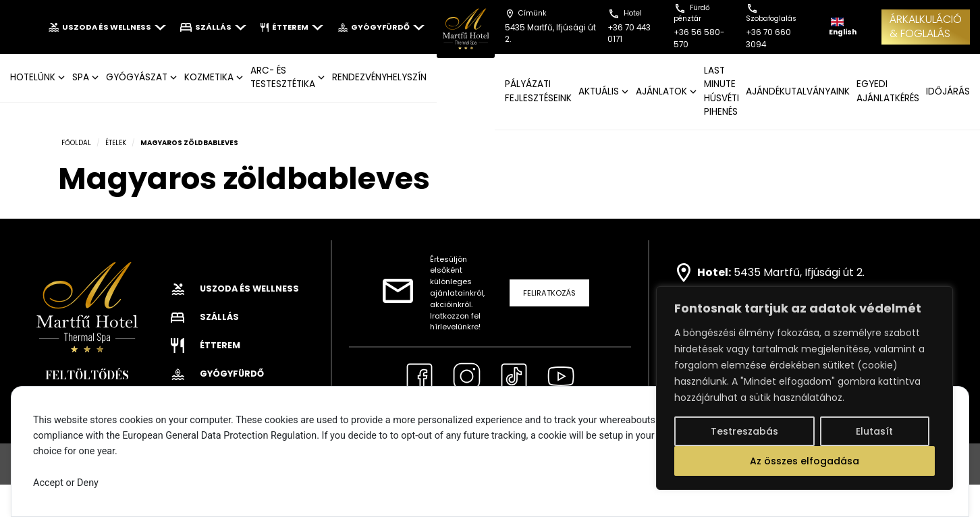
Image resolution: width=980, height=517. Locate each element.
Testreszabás (744, 431)
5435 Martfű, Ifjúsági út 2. (799, 272)
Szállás (213, 27)
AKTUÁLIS (599, 91)
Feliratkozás (549, 293)
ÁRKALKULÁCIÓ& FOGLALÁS (926, 26)
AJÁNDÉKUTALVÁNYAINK (798, 91)
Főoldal (76, 143)
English (843, 27)
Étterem (292, 27)
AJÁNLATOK (661, 91)
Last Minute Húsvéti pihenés (722, 91)
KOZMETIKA (209, 77)
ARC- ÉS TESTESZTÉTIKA (283, 77)
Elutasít (874, 431)
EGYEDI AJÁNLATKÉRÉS (888, 91)
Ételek (116, 143)
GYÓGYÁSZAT (137, 77)
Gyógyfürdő (381, 27)
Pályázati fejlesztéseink (538, 91)
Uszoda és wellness (107, 27)
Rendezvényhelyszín (379, 77)
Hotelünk (33, 77)
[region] (805, 388)
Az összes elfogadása (805, 461)
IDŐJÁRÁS (948, 91)
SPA (81, 77)
